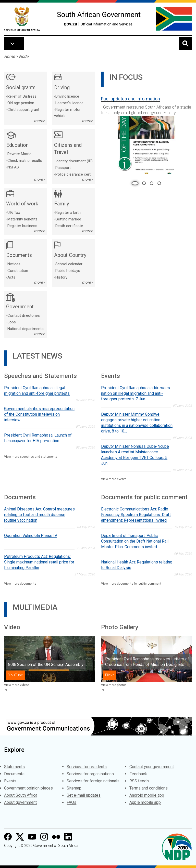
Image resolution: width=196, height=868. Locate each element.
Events (10, 781)
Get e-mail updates (84, 795)
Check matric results (25, 161)
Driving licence (67, 96)
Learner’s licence (69, 103)
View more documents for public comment (131, 584)
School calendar (69, 264)
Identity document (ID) (74, 161)
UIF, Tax (14, 213)
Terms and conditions (149, 788)
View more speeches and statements (31, 457)
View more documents (20, 584)
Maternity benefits (22, 219)
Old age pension (21, 103)
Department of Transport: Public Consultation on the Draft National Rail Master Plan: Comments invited (135, 541)
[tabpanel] (146, 133)
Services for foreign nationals (93, 781)
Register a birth (68, 213)
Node (24, 56)
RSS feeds (139, 781)
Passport (63, 168)
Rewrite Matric (19, 154)
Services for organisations (90, 774)
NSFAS (13, 167)
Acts (11, 277)
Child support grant (23, 110)
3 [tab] (152, 183)
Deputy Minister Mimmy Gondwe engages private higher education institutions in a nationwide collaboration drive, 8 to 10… (137, 423)
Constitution (18, 271)
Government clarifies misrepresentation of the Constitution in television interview (39, 414)
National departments (26, 329)
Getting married (68, 219)
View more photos (114, 685)
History (61, 277)
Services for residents (87, 767)
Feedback (138, 774)
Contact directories (24, 315)
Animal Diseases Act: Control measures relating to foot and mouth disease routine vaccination (39, 515)
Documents (14, 774)
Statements (14, 767)
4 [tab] (159, 183)
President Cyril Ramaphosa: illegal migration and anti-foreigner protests (37, 391)
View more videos (17, 685)
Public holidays (68, 271)
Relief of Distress (22, 96)
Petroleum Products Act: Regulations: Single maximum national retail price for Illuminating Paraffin (39, 562)
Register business (22, 226)
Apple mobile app (145, 802)
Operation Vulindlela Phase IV (31, 536)
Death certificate (69, 226)
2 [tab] (144, 183)
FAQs (71, 802)
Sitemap (74, 788)
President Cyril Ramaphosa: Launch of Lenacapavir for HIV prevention (38, 438)
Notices (14, 264)
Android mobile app (147, 795)
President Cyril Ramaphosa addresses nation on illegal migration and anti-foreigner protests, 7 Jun (136, 393)
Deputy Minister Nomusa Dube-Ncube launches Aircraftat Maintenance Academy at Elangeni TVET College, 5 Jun (135, 455)
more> (39, 121)
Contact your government (152, 767)
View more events (114, 479)
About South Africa (21, 795)
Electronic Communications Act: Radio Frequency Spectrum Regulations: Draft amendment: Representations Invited (136, 515)
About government (20, 802)
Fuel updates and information (131, 99)
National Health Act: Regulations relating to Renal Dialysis (137, 565)
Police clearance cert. (73, 174)
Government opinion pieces (28, 788)
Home (9, 56)
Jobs (12, 322)
